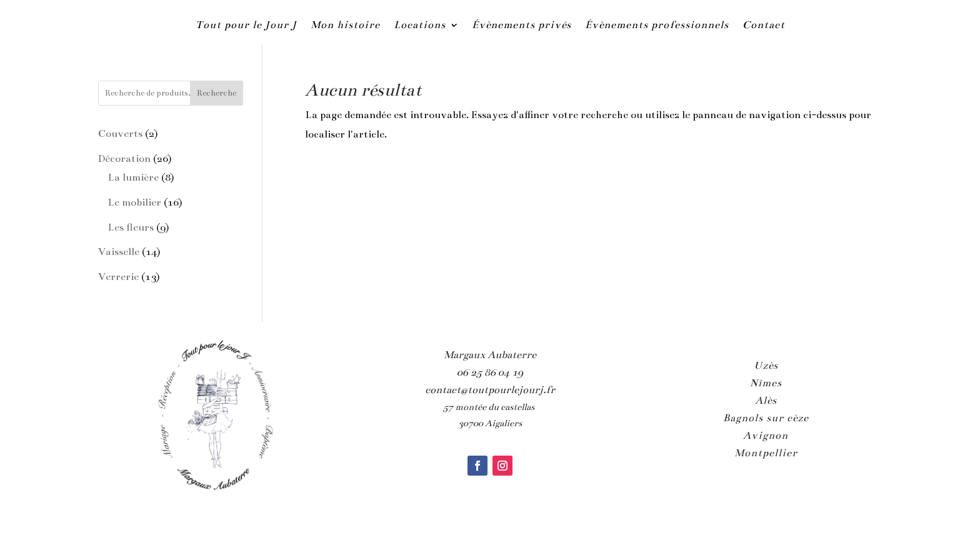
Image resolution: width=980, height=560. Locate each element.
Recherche (217, 93)
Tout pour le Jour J (246, 25)
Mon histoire (345, 25)
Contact (764, 25)
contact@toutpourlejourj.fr (490, 390)
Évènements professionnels (657, 25)
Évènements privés (522, 25)
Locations (420, 25)
